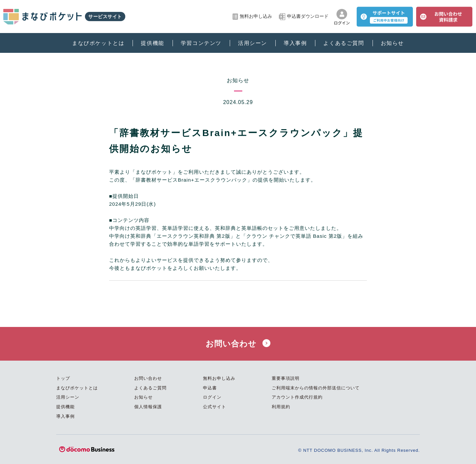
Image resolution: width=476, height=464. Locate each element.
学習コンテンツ (201, 43)
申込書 (210, 388)
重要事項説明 (286, 378)
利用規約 (281, 407)
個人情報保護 (148, 407)
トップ (63, 378)
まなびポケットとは (98, 43)
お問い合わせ (238, 344)
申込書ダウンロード (304, 17)
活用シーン (253, 43)
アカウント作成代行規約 (297, 397)
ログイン (212, 397)
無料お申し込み (252, 17)
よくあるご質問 (344, 43)
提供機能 (152, 43)
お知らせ (392, 43)
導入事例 (295, 43)
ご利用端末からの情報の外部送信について (316, 388)
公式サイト (215, 407)
